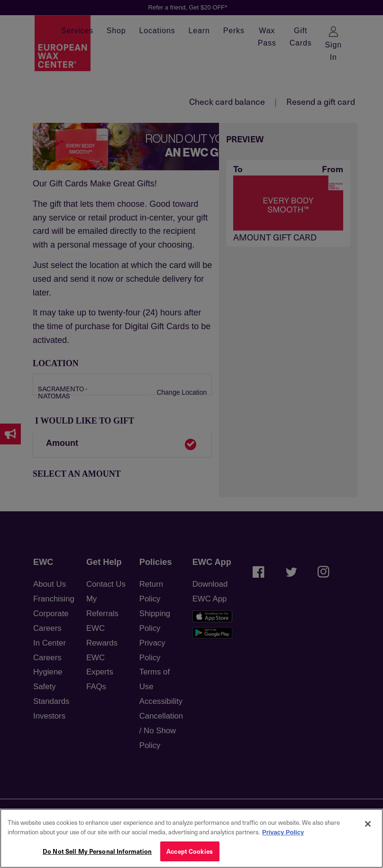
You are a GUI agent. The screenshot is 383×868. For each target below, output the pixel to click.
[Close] (368, 824)
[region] (191, 838)
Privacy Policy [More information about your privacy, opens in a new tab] (283, 832)
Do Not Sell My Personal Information (97, 851)
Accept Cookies (190, 851)
